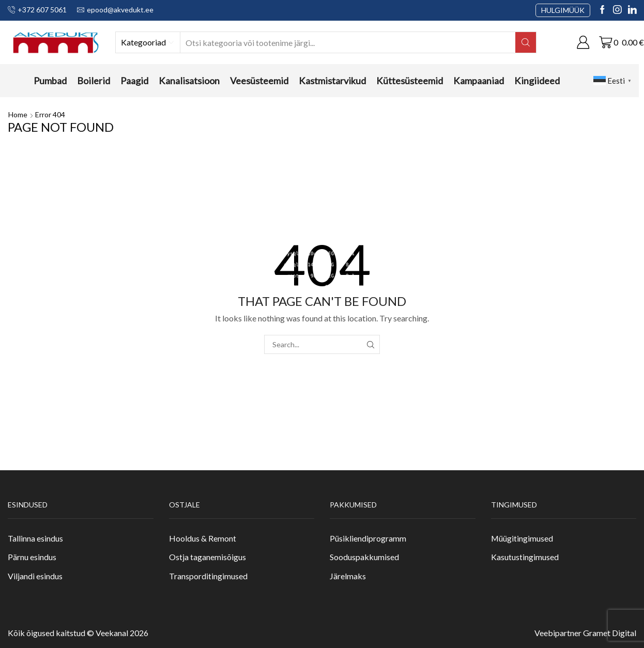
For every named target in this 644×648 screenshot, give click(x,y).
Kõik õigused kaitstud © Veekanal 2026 (78, 633)
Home (18, 114)
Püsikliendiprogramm (368, 538)
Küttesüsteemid (410, 81)
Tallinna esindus (35, 538)
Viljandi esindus (35, 576)
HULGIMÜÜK (563, 10)
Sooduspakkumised (364, 557)
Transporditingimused (208, 576)
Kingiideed (537, 81)
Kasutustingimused (525, 557)
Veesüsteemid (259, 81)
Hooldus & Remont (203, 538)
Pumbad (50, 81)
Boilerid (94, 81)
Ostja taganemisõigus (208, 557)
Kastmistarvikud (332, 81)
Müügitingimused (522, 538)
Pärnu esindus (32, 557)
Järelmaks (348, 576)
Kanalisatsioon (189, 81)
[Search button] (526, 42)
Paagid (134, 81)
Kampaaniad (479, 81)
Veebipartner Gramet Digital (585, 633)
